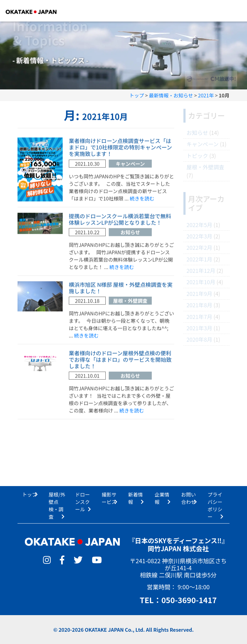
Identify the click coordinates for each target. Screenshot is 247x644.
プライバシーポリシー (215, 505)
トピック (197, 156)
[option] (123, 52)
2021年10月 (201, 282)
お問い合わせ (189, 498)
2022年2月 (199, 247)
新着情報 (135, 498)
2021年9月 (199, 294)
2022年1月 (199, 259)
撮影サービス (109, 498)
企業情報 (162, 498)
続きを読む (142, 200)
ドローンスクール (83, 502)
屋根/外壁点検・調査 (57, 505)
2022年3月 (199, 236)
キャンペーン (130, 165)
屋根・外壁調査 (130, 302)
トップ (29, 494)
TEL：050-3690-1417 (178, 600)
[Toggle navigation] (233, 11)
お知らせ (130, 234)
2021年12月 (201, 271)
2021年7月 (199, 317)
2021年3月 (199, 328)
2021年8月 (199, 305)
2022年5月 (199, 225)
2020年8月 (199, 339)
